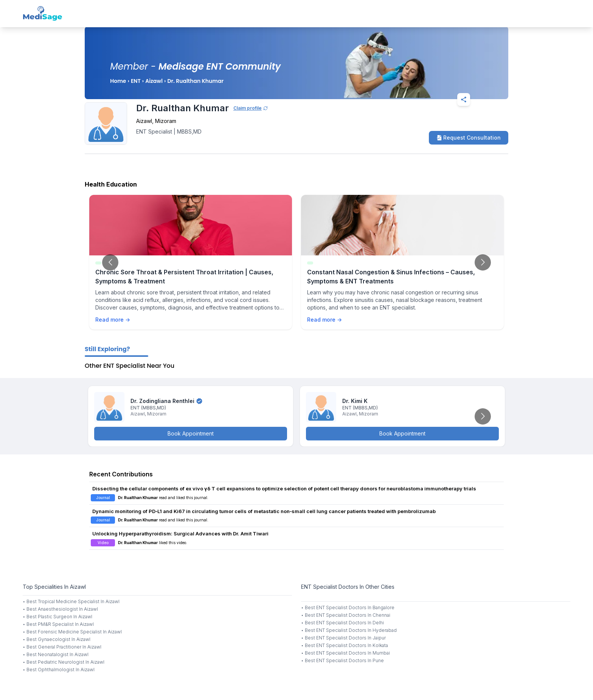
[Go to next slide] (483, 262)
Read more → (113, 320)
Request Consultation (469, 138)
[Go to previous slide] (110, 262)
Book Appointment (191, 433)
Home (118, 81)
